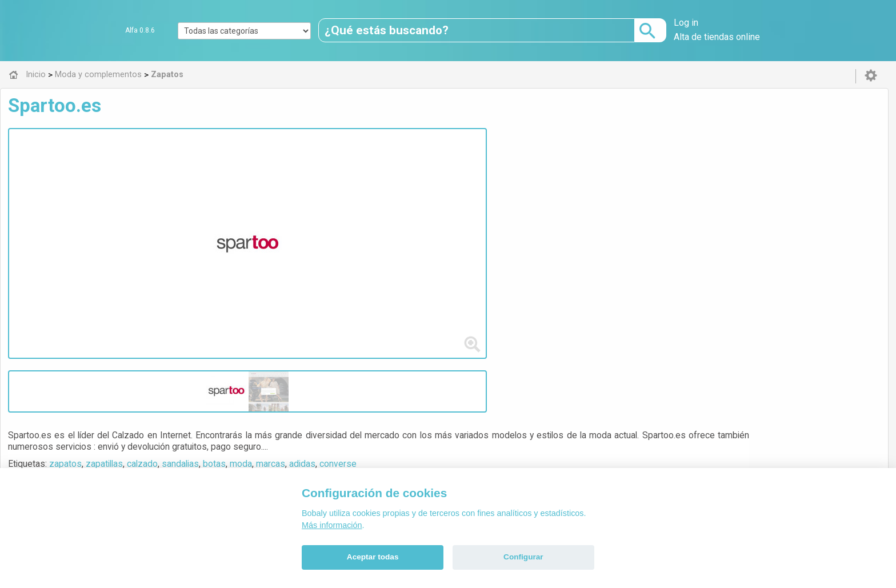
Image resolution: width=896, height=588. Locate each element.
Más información (332, 525)
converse (560, 162)
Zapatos (289, 260)
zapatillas (326, 162)
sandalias (402, 162)
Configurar (523, 557)
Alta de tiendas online (717, 37)
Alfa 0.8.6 (140, 30)
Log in (686, 23)
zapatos (287, 162)
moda (463, 162)
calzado (364, 162)
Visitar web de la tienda (295, 205)
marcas (492, 162)
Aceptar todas (373, 557)
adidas (524, 162)
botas (436, 162)
